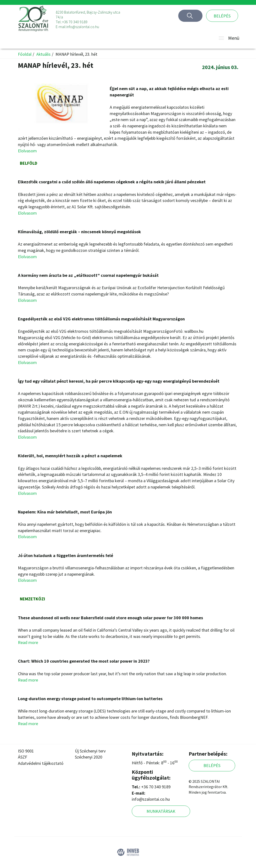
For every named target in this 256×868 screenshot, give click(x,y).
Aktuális (44, 54)
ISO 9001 (26, 751)
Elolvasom (27, 151)
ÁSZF (23, 757)
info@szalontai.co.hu (83, 27)
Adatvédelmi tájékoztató (41, 763)
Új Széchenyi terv (90, 751)
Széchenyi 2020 (89, 757)
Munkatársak (161, 811)
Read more (28, 642)
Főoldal (25, 54)
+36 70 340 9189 (75, 22)
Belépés (222, 16)
